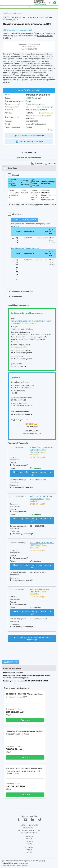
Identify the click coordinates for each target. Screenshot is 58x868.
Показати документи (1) (21, 487)
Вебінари (29, 850)
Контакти (29, 841)
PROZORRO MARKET (29, 828)
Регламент (29, 847)
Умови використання (21, 863)
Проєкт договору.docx (17, 269)
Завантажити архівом (24, 220)
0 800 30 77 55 (39, 1)
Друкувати (10, 662)
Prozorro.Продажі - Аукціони (29, 830)
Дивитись (25, 720)
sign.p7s (17, 240)
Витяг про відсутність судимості (29, 136)
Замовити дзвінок (40, 4)
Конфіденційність (7, 863)
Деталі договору (19, 420)
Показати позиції (19, 465)
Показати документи (22, 353)
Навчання (29, 836)
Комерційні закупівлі (29, 833)
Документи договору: (21, 411)
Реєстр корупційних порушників (29, 142)
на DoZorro (50, 33)
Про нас (29, 844)
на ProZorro (40, 33)
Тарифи (29, 852)
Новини (29, 839)
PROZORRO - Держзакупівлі (29, 825)
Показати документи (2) (22, 534)
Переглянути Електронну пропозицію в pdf (32, 474)
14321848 (29, 113)
